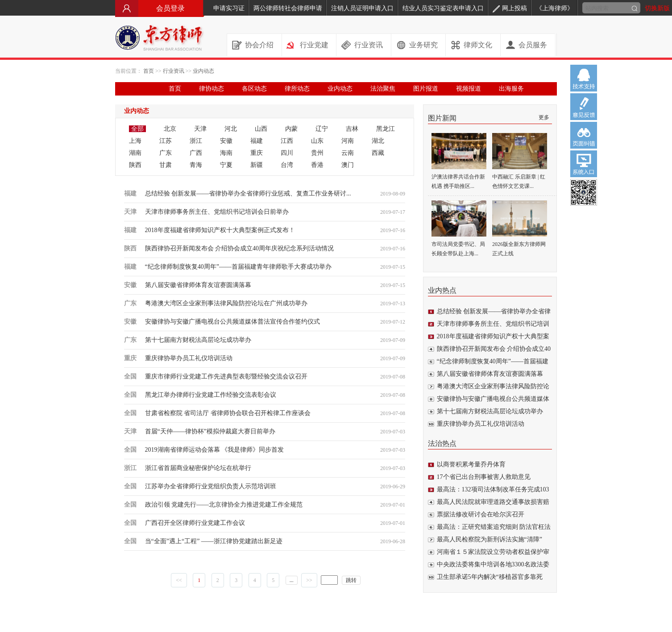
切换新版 (657, 8)
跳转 (351, 580)
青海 (196, 165)
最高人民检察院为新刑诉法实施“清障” (489, 539)
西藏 (378, 153)
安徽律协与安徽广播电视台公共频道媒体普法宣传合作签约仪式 (232, 322)
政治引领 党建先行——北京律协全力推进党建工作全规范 (224, 505)
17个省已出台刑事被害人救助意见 (484, 477)
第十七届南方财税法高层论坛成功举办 (198, 340)
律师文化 (478, 45)
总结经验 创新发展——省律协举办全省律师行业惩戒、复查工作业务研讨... (248, 193)
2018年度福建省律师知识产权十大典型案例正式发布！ (220, 230)
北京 (170, 129)
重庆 (257, 153)
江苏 (166, 141)
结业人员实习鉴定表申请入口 (443, 8)
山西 (261, 129)
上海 (135, 141)
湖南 (135, 153)
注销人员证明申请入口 (362, 8)
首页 (149, 71)
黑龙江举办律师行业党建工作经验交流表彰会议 (211, 395)
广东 (166, 153)
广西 (196, 153)
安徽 (226, 141)
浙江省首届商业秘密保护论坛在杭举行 (198, 468)
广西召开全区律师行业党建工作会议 (195, 523)
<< (179, 580)
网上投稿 (510, 8)
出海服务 (511, 89)
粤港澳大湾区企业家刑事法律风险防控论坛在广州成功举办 (226, 303)
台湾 (287, 165)
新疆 (257, 165)
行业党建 (314, 45)
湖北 (378, 141)
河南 (348, 141)
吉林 (352, 129)
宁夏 (226, 165)
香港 (317, 165)
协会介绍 (259, 45)
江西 (287, 141)
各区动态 (254, 89)
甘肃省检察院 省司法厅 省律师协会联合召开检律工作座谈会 (228, 413)
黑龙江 (386, 129)
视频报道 (469, 89)
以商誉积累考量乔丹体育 (471, 464)
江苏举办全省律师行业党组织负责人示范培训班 (211, 486)
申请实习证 (229, 8)
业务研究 (423, 45)
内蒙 (291, 129)
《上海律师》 (555, 8)
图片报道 (426, 89)
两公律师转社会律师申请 (288, 8)
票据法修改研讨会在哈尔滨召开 (481, 514)
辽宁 (322, 129)
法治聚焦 (383, 89)
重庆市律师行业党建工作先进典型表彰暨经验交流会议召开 (226, 376)
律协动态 (212, 89)
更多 (544, 117)
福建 (257, 141)
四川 (287, 153)
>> (309, 580)
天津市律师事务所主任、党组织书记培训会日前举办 (217, 212)
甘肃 (166, 165)
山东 (317, 141)
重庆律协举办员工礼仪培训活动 (189, 358)
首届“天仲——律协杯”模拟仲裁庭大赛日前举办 (210, 431)
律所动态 (297, 89)
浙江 (196, 141)
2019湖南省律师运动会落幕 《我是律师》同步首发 (215, 450)
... (292, 580)
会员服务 (533, 45)
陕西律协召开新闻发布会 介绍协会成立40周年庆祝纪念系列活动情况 (240, 248)
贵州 (317, 153)
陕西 (135, 165)
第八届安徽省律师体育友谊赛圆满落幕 (198, 285)
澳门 (348, 165)
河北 (231, 129)
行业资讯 (369, 45)
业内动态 (203, 71)
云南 (348, 153)
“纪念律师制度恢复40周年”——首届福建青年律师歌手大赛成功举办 (238, 267)
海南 (226, 153)
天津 (200, 129)
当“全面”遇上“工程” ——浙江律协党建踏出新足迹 (214, 541)
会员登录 (160, 8)
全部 (137, 129)
